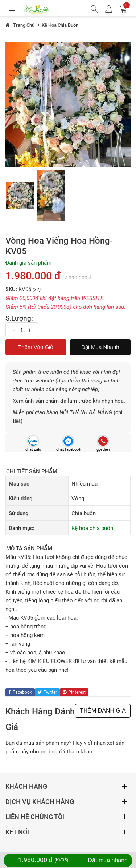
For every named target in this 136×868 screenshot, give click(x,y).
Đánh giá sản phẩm (28, 263)
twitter (47, 692)
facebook (20, 692)
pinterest (74, 692)
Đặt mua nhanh (100, 347)
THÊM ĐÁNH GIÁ (103, 711)
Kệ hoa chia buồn (92, 528)
